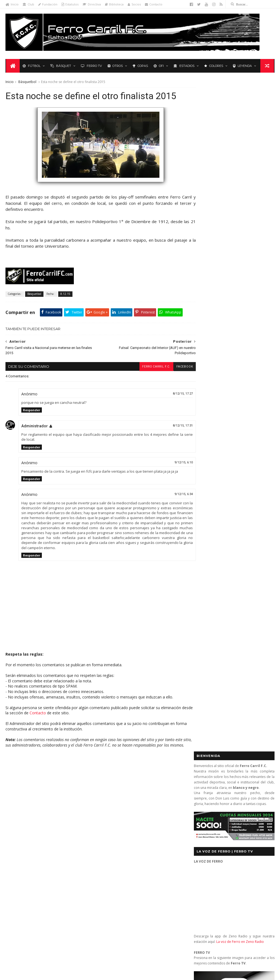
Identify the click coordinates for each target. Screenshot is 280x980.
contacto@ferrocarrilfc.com (228, 816)
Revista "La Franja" (24, 844)
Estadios (183, 66)
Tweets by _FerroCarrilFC (216, 376)
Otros (115, 66)
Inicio (12, 4)
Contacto (154, 4)
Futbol (207, 389)
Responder (32, 423)
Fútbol (31, 66)
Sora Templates (84, 973)
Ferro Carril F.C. (146, 380)
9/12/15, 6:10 (173, 476)
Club (28, 4)
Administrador (35, 439)
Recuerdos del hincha (60, 836)
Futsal (261, 389)
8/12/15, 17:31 (173, 439)
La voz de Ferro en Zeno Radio (240, 270)
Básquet (60, 66)
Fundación (48, 4)
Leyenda (242, 66)
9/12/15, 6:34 (173, 507)
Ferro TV (91, 66)
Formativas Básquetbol (27, 811)
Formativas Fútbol (67, 811)
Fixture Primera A (68, 803)
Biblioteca (114, 4)
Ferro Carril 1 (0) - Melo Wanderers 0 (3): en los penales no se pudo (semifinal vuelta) (152, 800)
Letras (81, 820)
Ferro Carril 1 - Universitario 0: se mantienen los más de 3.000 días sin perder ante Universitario (151, 821)
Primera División (22, 836)
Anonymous (125, 893)
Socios (134, 4)
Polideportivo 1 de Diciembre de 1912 (39, 827)
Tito (118, 945)
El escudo (131, 838)
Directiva (92, 4)
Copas (140, 66)
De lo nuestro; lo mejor (28, 803)
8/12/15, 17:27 (173, 407)
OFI (158, 66)
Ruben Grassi (56, 844)
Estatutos (70, 4)
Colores (213, 66)
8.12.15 (65, 307)
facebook (174, 380)
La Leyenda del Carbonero (47, 820)
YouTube (237, 540)
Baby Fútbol (19, 796)
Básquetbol (27, 82)
